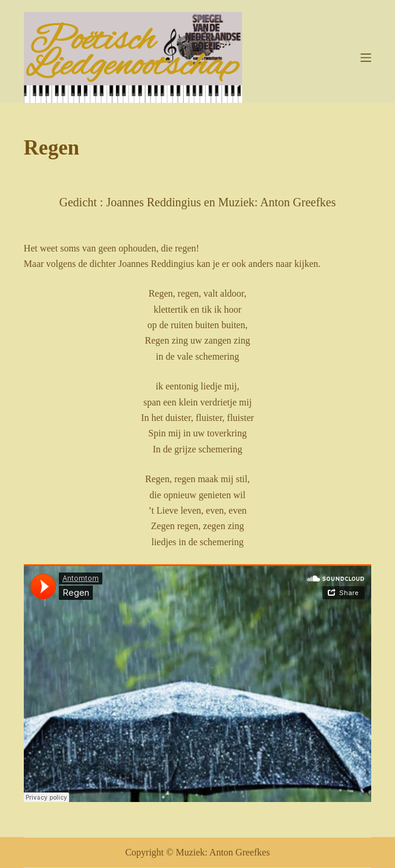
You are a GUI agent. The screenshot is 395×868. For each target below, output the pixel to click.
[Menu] (366, 58)
